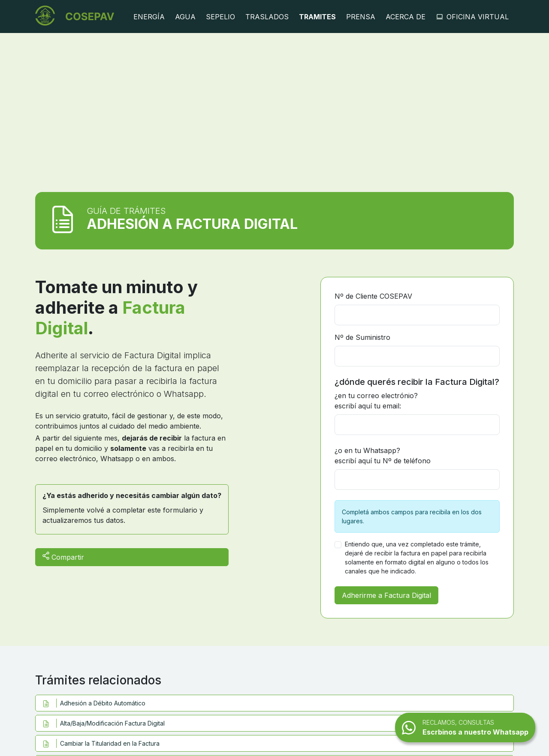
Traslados (267, 17)
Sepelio (220, 17)
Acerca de (406, 17)
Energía (149, 17)
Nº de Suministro (362, 337)
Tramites (317, 17)
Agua (185, 17)
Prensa (361, 17)
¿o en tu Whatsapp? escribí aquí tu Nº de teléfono (383, 456)
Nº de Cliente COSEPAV (373, 296)
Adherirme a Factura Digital (386, 595)
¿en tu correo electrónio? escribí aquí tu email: (376, 401)
